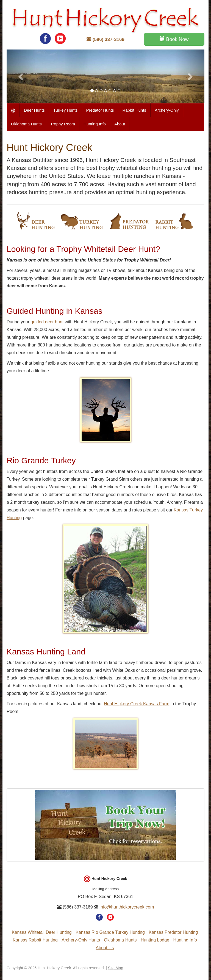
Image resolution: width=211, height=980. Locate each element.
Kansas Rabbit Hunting (35, 940)
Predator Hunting (129, 221)
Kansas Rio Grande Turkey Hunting (110, 932)
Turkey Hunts (66, 110)
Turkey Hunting (82, 221)
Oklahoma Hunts (26, 124)
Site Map (116, 968)
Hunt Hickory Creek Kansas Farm (137, 704)
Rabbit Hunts (134, 110)
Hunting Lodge (155, 940)
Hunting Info (95, 124)
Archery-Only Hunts (81, 940)
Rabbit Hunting (174, 221)
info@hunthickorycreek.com (127, 907)
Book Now (174, 39)
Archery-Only (167, 110)
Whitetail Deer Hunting (36, 221)
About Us (105, 948)
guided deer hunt (47, 322)
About (120, 124)
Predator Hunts (100, 110)
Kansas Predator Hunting (173, 932)
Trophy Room (63, 124)
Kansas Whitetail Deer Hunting (42, 932)
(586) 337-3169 (105, 39)
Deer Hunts (34, 110)
